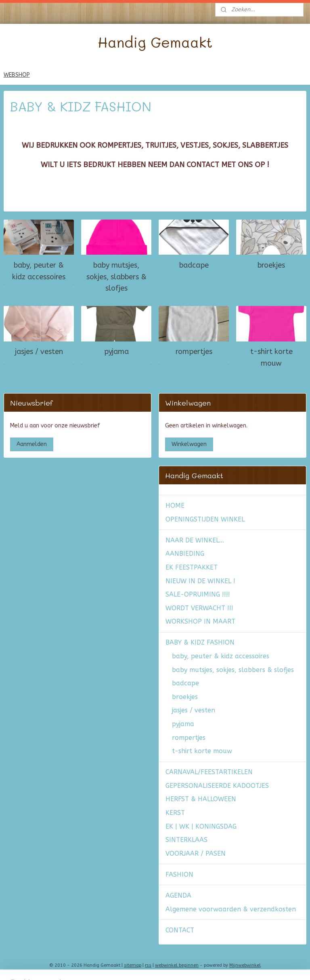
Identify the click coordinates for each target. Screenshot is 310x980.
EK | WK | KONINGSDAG (201, 826)
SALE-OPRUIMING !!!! (198, 594)
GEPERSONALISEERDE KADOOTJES (217, 786)
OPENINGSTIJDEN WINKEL (205, 519)
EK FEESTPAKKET (192, 567)
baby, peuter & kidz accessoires (39, 271)
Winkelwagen (189, 444)
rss (148, 965)
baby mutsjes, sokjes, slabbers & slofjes (116, 277)
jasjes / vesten (39, 352)
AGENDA (178, 895)
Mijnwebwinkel (245, 965)
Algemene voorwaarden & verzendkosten (231, 909)
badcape (194, 265)
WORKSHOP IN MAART (200, 621)
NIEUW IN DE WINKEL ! (200, 581)
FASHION (179, 874)
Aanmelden (32, 444)
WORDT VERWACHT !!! (199, 608)
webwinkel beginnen (177, 965)
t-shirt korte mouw (271, 357)
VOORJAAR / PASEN (196, 853)
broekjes (271, 265)
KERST (175, 813)
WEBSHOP (17, 75)
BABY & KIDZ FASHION (200, 642)
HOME (175, 506)
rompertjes (194, 352)
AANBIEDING (185, 554)
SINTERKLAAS (186, 840)
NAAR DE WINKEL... (195, 540)
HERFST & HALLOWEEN (201, 799)
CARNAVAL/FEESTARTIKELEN (209, 772)
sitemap (133, 965)
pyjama (116, 352)
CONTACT (180, 930)
